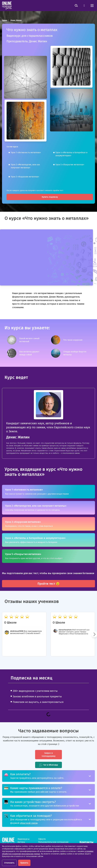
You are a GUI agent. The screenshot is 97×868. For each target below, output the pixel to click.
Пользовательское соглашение (53, 842)
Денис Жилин (16, 20)
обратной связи (29, 823)
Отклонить (9, 863)
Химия (5, 20)
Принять (24, 863)
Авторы (21, 842)
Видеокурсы (23, 839)
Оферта (42, 839)
